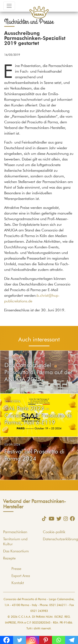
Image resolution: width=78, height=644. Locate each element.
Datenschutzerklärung (60, 539)
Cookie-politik (54, 532)
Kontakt (18, 583)
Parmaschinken (15, 532)
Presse (16, 569)
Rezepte (9, 558)
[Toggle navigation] (9, 6)
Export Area (21, 576)
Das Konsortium (16, 551)
